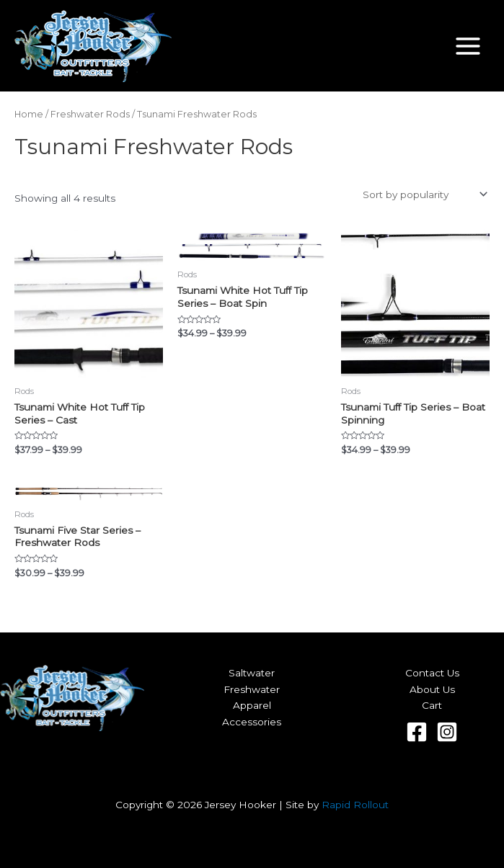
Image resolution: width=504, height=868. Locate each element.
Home (29, 114)
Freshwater (252, 689)
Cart (432, 705)
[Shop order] (424, 194)
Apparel (252, 705)
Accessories (252, 722)
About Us (432, 689)
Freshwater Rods (90, 114)
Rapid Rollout (355, 805)
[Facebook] (417, 732)
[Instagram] (447, 732)
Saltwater (252, 673)
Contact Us (432, 673)
